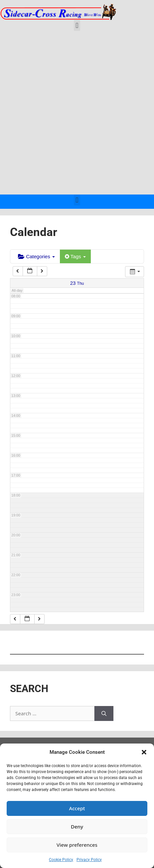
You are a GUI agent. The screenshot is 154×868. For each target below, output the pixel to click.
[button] (144, 752)
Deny (77, 827)
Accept (77, 808)
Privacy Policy (89, 860)
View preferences (77, 845)
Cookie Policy (61, 860)
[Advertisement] (77, 114)
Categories (36, 256)
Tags (75, 256)
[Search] (104, 713)
